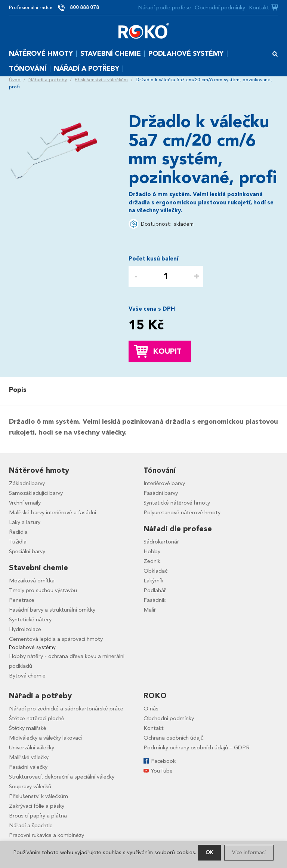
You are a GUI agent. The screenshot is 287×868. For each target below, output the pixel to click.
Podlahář (155, 590)
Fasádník (155, 600)
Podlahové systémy (186, 54)
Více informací (249, 852)
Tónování (28, 69)
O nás (151, 709)
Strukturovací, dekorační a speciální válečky (62, 777)
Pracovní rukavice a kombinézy (47, 835)
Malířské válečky (29, 757)
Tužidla (18, 542)
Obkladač (155, 571)
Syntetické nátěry (30, 619)
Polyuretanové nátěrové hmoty (182, 512)
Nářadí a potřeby (87, 69)
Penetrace (22, 600)
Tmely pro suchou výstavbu (43, 590)
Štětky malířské (28, 728)
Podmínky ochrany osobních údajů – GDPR (197, 747)
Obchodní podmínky (220, 7)
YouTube (162, 771)
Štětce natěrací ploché (37, 718)
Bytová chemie (27, 676)
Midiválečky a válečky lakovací (45, 738)
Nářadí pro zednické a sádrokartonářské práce (66, 709)
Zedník (152, 561)
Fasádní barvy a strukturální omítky (52, 610)
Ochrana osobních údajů (174, 738)
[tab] (20, 390)
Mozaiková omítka (32, 581)
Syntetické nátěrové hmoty (177, 503)
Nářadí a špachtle (31, 825)
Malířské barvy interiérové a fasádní (53, 512)
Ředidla (18, 532)
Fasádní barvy (161, 493)
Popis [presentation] (18, 390)
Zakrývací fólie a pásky (37, 806)
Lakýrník (153, 581)
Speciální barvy (27, 551)
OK (209, 852)
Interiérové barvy (164, 483)
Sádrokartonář (161, 542)
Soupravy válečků (30, 786)
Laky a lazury (25, 522)
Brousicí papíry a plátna (38, 816)
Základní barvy (27, 483)
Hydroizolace (25, 629)
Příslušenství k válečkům (101, 80)
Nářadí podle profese (164, 7)
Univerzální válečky (32, 747)
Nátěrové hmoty (41, 54)
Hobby (152, 551)
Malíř (150, 610)
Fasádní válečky (28, 767)
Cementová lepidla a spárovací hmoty (56, 639)
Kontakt (259, 7)
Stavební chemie (111, 54)
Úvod (15, 80)
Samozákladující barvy (36, 493)
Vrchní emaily (25, 503)
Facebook (163, 761)
